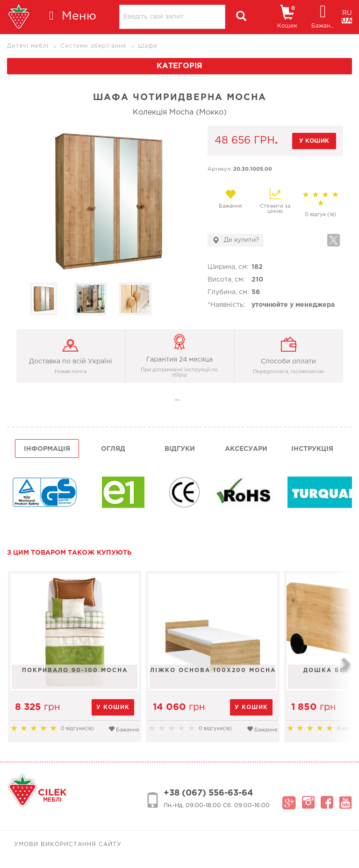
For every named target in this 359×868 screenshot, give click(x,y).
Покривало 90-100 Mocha (75, 670)
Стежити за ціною (275, 201)
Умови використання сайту (68, 844)
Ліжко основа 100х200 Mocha (215, 670)
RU (347, 13)
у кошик (314, 141)
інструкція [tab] (312, 449)
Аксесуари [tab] (246, 449)
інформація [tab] (47, 449)
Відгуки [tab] (180, 449)
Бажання (230, 199)
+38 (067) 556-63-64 (208, 793)
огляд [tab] (113, 449)
